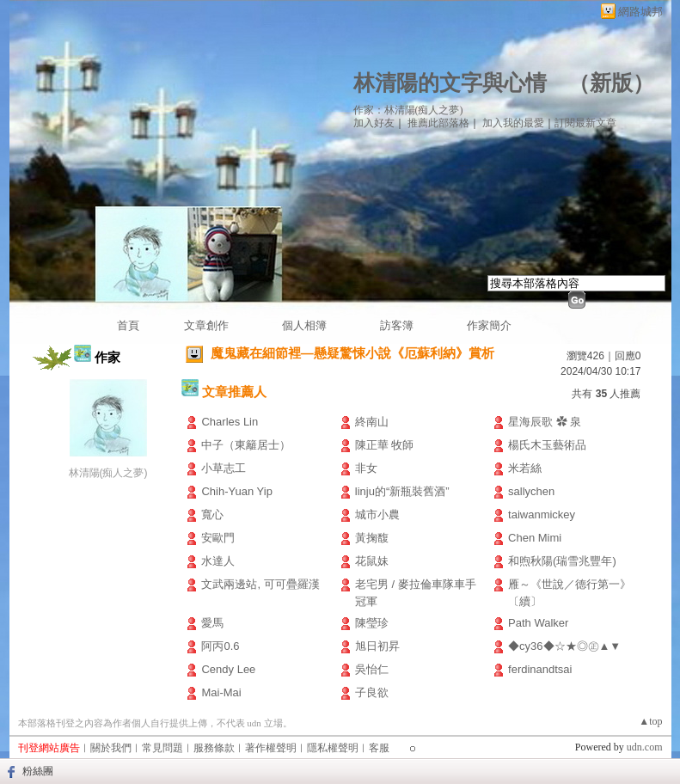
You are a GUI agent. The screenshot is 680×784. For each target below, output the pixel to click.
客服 (379, 748)
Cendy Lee (228, 669)
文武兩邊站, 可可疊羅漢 (260, 584)
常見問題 (162, 748)
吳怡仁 (372, 669)
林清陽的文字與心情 (450, 83)
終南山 (372, 422)
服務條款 (214, 748)
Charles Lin (230, 422)
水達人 (218, 561)
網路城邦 (640, 12)
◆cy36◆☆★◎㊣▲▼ (564, 646)
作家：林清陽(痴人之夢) (408, 110)
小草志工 (224, 468)
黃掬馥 (372, 538)
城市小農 (377, 514)
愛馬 (212, 623)
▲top (650, 721)
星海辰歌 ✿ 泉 (545, 422)
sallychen (531, 491)
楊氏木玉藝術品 (547, 445)
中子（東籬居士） (246, 445)
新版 (611, 83)
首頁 (128, 325)
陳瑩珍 (372, 623)
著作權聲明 (271, 748)
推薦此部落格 (438, 123)
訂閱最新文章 (585, 123)
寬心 (212, 514)
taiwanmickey (542, 514)
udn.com (645, 747)
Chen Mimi (535, 538)
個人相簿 (304, 325)
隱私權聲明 (333, 748)
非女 (366, 468)
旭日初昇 (377, 646)
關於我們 (111, 748)
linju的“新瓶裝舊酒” (402, 491)
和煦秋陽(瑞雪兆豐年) (562, 561)
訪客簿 (397, 325)
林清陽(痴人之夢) (108, 473)
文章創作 (206, 325)
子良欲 (372, 692)
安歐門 (218, 538)
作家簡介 (489, 325)
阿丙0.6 (220, 646)
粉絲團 (38, 771)
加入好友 (374, 123)
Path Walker (538, 623)
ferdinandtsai (540, 669)
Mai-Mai (221, 692)
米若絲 (525, 468)
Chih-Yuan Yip (236, 491)
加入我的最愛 (513, 123)
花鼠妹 (372, 561)
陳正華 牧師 (385, 445)
